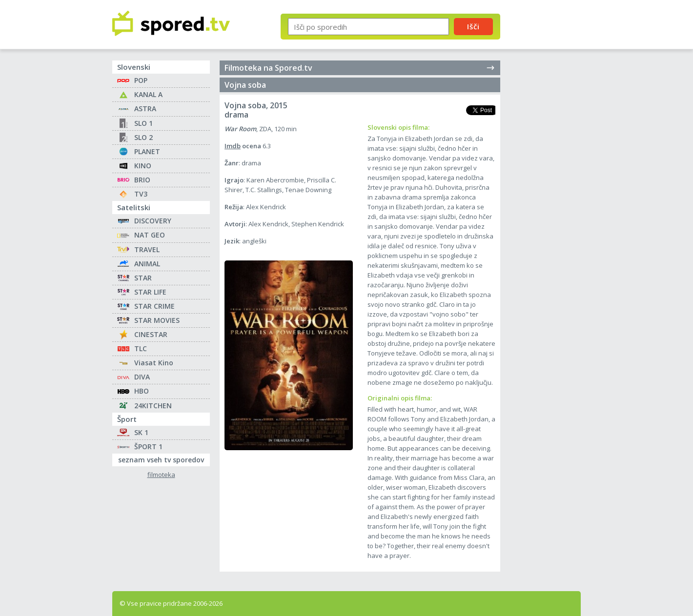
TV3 (141, 194)
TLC (141, 348)
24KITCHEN (153, 406)
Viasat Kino (154, 363)
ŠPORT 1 (148, 447)
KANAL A (148, 94)
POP (141, 80)
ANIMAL (147, 264)
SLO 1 (143, 123)
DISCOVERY (153, 221)
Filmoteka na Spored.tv (360, 68)
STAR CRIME (154, 306)
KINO (143, 166)
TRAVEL (147, 249)
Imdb (233, 146)
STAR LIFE (150, 292)
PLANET (147, 151)
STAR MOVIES (157, 320)
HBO (142, 391)
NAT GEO (150, 235)
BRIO (142, 180)
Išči (473, 26)
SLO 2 (143, 137)
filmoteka (161, 475)
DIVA (142, 377)
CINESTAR (151, 334)
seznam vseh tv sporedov (164, 459)
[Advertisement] (549, 160)
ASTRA (145, 109)
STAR (143, 278)
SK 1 (141, 432)
